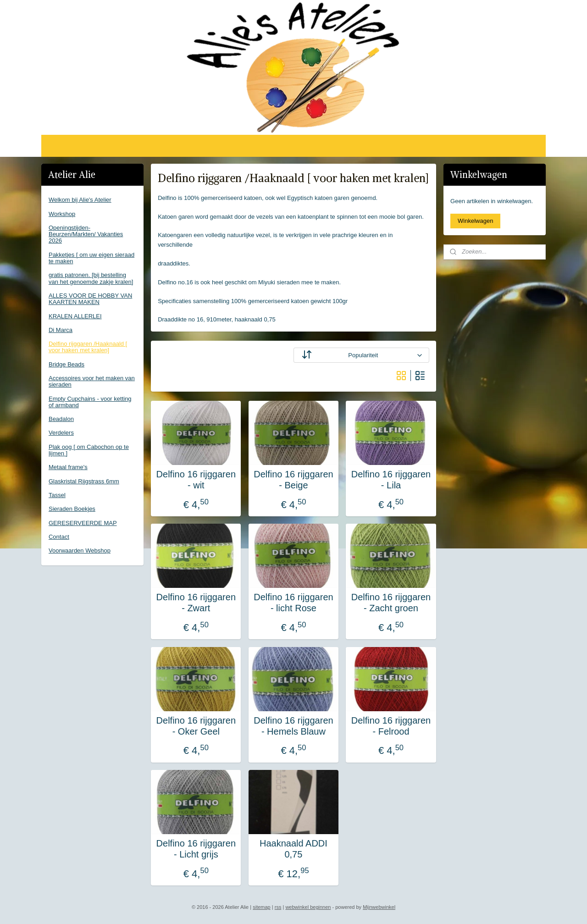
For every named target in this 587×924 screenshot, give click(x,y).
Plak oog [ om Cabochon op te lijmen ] (89, 450)
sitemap (262, 907)
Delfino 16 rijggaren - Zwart (196, 603)
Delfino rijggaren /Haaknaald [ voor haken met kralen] (88, 347)
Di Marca (61, 330)
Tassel (57, 495)
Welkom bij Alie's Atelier (80, 200)
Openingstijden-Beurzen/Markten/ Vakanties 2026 (86, 234)
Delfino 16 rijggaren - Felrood (391, 726)
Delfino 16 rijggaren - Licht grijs (196, 849)
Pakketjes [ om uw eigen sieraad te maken (91, 258)
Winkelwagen (475, 221)
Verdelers (61, 433)
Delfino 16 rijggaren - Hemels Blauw (293, 726)
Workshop (62, 214)
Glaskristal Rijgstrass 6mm (84, 481)
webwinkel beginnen (308, 907)
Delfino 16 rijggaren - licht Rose (293, 603)
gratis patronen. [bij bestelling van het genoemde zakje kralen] (91, 278)
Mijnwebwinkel (379, 907)
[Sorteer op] (361, 355)
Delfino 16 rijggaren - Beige (293, 480)
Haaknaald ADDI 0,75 (293, 849)
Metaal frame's (68, 467)
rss (278, 907)
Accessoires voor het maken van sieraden (92, 381)
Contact (59, 537)
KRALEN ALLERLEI (75, 316)
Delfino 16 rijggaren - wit (196, 480)
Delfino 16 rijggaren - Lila (391, 480)
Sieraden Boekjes (72, 509)
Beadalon (61, 419)
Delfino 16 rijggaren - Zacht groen (391, 603)
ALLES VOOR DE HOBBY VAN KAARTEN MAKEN (90, 299)
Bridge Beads (66, 364)
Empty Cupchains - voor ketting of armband (90, 402)
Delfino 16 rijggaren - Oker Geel (196, 726)
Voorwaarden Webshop (80, 551)
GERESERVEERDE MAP (83, 523)
